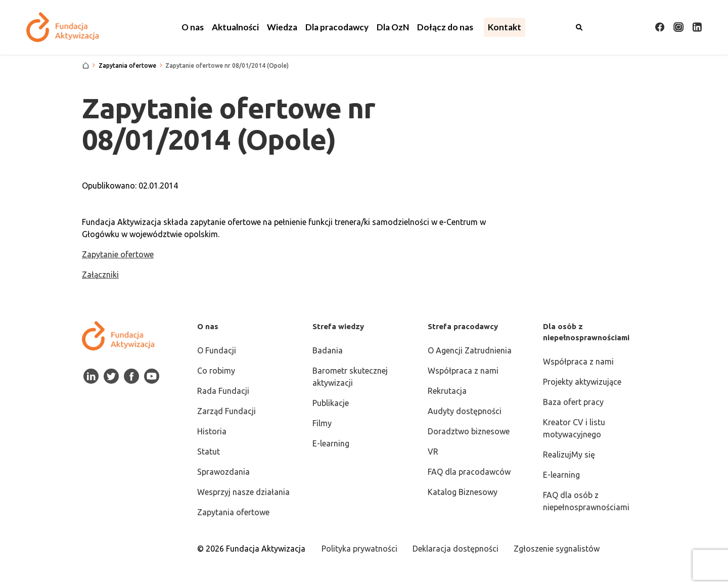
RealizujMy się (569, 455)
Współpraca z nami (463, 371)
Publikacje (331, 403)
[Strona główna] (86, 66)
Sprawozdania (223, 472)
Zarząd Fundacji (226, 411)
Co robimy (216, 371)
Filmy (322, 423)
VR (433, 451)
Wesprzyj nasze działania (243, 492)
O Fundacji (217, 350)
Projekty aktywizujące (582, 382)
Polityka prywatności (359, 549)
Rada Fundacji (223, 391)
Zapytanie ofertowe (118, 254)
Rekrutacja (447, 391)
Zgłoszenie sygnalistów (557, 549)
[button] (193, 27)
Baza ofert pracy (573, 402)
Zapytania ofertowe (233, 512)
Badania (328, 350)
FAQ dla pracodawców (469, 472)
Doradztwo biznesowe (469, 431)
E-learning (331, 443)
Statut (209, 451)
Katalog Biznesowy (463, 492)
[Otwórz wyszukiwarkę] (579, 27)
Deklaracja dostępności (456, 549)
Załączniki (100, 275)
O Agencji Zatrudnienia (470, 350)
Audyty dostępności (465, 411)
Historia (212, 431)
